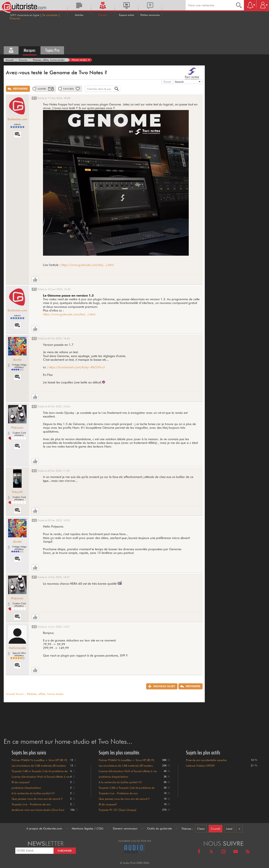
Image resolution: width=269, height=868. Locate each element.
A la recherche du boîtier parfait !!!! (33, 793)
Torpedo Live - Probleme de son (31, 804)
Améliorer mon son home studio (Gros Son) (38, 810)
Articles (79, 15)
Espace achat (126, 15)
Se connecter (50, 15)
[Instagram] (223, 852)
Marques (30, 50)
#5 (34, 471)
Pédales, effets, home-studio (45, 694)
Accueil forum (15, 694)
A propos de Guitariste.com (44, 828)
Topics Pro (52, 50)
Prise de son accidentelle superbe (206, 760)
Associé (179, 82)
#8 (34, 627)
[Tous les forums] (11, 50)
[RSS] (248, 852)
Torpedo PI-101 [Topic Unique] (117, 810)
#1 (34, 98)
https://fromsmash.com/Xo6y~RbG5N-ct (77, 367)
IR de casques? (21, 782)
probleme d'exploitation (26, 788)
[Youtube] (236, 852)
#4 (34, 406)
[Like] (35, 280)
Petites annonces (150, 15)
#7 (34, 577)
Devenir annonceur (125, 828)
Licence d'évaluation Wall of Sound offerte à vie (41, 777)
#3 (34, 338)
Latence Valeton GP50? (200, 766)
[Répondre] (18, 89)
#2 (34, 289)
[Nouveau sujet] (162, 686)
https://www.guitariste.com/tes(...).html (87, 265)
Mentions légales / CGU (88, 828)
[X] (211, 852)
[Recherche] (239, 5)
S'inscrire (15, 18)
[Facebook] (199, 852)
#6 (34, 520)
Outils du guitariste (159, 828)
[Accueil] (9, 60)
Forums (103, 15)
